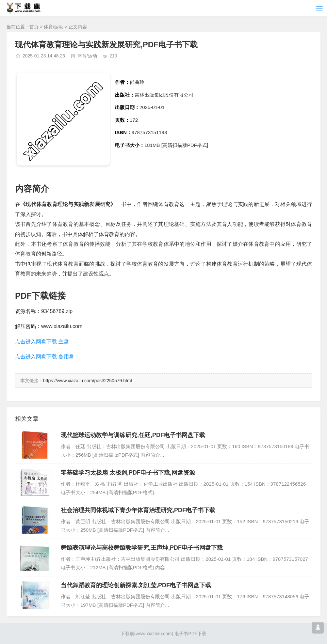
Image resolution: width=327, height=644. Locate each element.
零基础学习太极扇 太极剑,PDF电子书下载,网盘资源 (128, 473)
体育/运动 (54, 27)
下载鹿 (127, 634)
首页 (34, 27)
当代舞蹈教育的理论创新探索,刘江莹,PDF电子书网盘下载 (136, 585)
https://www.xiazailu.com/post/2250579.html (88, 381)
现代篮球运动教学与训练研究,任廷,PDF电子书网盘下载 (133, 435)
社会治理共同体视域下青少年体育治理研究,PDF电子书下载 (138, 510)
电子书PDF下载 (190, 634)
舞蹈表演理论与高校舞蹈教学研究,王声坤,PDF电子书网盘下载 (142, 548)
